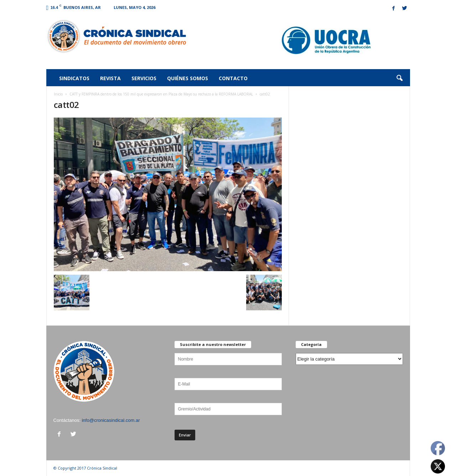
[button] (399, 78)
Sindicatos (74, 78)
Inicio (58, 94)
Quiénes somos (188, 78)
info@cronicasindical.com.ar (111, 420)
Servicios (144, 78)
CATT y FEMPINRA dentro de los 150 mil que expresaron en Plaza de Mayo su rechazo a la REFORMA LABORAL (161, 94)
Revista (110, 78)
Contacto (233, 78)
